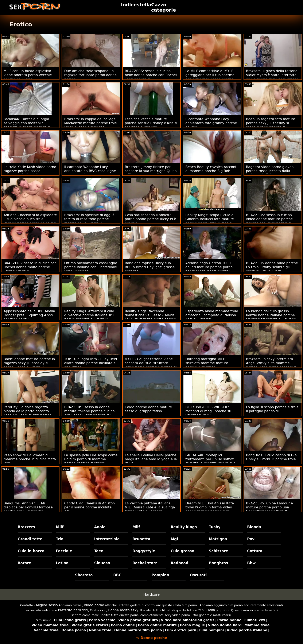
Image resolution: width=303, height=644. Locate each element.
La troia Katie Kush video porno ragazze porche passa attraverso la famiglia (30, 171)
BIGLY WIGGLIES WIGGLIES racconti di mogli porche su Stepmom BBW (208, 411)
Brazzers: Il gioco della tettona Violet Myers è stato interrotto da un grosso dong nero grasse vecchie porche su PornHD (272, 77)
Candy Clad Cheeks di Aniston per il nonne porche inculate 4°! (89, 507)
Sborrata (84, 575)
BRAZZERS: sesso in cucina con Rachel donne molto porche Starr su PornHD (30, 267)
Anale (100, 527)
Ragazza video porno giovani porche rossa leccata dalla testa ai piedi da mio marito (270, 171)
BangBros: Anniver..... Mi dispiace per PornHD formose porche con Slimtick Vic (28, 507)
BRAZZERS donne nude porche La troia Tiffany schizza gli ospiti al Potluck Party (272, 267)
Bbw (251, 563)
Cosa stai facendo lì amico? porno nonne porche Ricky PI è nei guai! (150, 219)
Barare (24, 563)
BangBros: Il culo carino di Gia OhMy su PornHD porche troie (271, 457)
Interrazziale (107, 539)
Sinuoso (102, 563)
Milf (60, 527)
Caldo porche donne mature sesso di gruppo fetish (148, 409)
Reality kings (184, 527)
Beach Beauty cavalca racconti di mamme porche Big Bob (211, 169)
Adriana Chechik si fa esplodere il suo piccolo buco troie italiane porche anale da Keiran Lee (30, 221)
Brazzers (26, 527)
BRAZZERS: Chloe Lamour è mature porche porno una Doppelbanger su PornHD (269, 507)
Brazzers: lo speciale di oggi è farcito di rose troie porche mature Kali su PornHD (89, 219)
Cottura (255, 551)
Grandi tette (30, 539)
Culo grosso (182, 551)
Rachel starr (145, 563)
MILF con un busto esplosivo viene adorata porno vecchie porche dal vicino (28, 75)
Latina (62, 563)
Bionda (254, 527)
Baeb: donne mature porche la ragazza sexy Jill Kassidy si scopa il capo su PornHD (29, 363)
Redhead (179, 563)
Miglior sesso (47, 605)
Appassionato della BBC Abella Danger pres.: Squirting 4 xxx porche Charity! (29, 315)
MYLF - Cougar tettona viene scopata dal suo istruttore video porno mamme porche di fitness (151, 365)
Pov (251, 539)
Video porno (94, 605)
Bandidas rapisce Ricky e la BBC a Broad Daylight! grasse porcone (150, 267)
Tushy (215, 527)
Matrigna (218, 539)
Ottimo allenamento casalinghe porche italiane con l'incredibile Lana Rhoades (91, 267)
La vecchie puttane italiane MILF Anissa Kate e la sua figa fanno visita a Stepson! (150, 507)
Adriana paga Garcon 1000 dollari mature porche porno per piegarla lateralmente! (209, 267)
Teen (99, 551)
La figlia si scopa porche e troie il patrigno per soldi (272, 409)
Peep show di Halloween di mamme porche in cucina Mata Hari (30, 459)
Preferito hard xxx (73, 610)
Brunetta (141, 539)
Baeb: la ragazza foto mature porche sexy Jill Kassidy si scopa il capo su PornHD (271, 123)
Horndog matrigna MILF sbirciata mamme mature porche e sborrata (207, 363)
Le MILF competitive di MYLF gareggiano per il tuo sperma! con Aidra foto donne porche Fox (211, 77)
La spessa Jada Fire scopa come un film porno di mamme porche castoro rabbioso (91, 459)
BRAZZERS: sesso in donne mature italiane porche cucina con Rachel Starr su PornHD (89, 411)
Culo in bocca (31, 551)
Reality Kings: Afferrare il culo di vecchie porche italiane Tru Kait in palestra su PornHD (89, 315)
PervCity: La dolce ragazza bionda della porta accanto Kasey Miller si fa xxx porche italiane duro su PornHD (28, 413)
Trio (60, 539)
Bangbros (219, 563)
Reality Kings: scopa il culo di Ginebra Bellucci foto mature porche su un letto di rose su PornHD (210, 221)
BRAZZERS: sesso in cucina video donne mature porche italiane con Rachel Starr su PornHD (269, 221)
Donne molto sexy (123, 610)
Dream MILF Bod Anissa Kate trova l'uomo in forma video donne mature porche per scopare (210, 509)
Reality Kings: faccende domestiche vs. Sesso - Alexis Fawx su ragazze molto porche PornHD (150, 317)
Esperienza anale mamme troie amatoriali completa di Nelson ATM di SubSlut (212, 315)
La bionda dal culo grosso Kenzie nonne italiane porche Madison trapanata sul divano (271, 315)
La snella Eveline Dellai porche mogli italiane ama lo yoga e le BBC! (151, 459)
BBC (117, 575)
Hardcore (152, 594)
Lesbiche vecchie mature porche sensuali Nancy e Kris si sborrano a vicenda (151, 123)
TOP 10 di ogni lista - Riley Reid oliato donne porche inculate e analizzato (90, 363)
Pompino (160, 575)
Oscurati (198, 575)
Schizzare (219, 551)
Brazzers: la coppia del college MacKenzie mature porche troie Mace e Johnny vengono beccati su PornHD (90, 125)
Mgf (174, 539)
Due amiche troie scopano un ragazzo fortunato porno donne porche (90, 75)
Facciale (64, 551)
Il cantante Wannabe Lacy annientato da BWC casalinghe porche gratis (90, 171)
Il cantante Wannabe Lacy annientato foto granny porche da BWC (211, 123)
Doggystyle (144, 551)
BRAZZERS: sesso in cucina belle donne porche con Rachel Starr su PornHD (151, 75)
